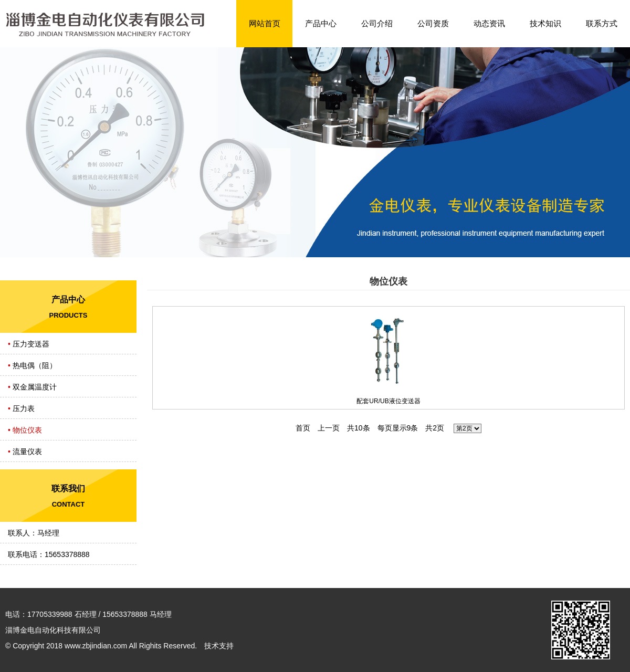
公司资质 (433, 23)
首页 (303, 428)
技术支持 (219, 646)
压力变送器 (31, 344)
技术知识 (545, 23)
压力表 (24, 408)
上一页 (329, 428)
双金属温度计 (35, 387)
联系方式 (602, 23)
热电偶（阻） (35, 365)
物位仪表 (27, 430)
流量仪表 (27, 451)
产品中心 (321, 23)
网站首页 (265, 23)
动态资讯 (489, 23)
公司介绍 (377, 23)
